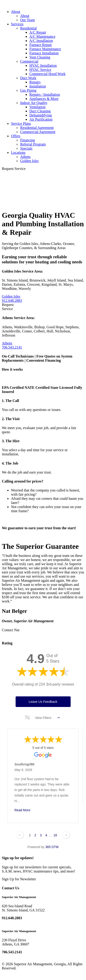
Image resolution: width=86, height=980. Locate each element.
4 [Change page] (46, 835)
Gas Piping (28, 90)
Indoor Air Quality (34, 103)
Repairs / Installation (45, 95)
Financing (28, 140)
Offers (16, 136)
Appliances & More (44, 99)
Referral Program (33, 144)
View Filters (42, 718)
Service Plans (21, 124)
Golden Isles (29, 161)
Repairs (35, 82)
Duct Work (28, 78)
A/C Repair (38, 32)
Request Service (14, 169)
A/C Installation (41, 41)
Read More (22, 810)
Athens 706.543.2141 (12, 345)
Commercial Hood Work (47, 74)
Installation (38, 86)
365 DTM (52, 847)
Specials (26, 148)
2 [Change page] (35, 835)
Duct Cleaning (40, 111)
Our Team (28, 20)
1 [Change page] (30, 835)
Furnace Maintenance (45, 49)
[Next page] (66, 835)
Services (17, 24)
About (16, 12)
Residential (28, 28)
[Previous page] (20, 835)
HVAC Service (40, 70)
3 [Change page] (41, 835)
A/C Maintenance (42, 36)
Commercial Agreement (38, 132)
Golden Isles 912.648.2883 (12, 298)
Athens (25, 157)
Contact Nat (11, 630)
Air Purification (41, 119)
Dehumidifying (41, 115)
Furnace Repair (41, 45)
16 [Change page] (55, 835)
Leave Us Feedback (43, 702)
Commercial (29, 61)
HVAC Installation (43, 65)
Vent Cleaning (40, 57)
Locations (18, 153)
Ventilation (37, 107)
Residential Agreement (37, 128)
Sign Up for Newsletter (19, 879)
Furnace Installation (44, 53)
